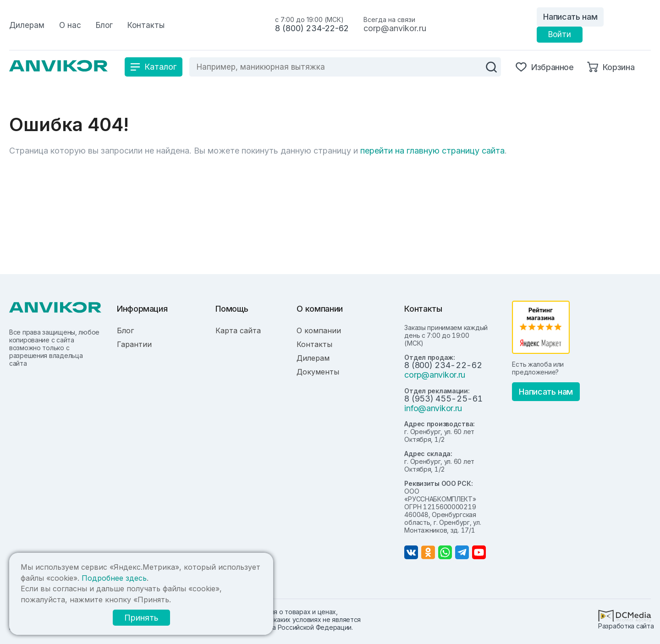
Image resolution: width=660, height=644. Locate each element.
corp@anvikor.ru (395, 28)
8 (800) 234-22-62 (312, 28)
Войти (560, 34)
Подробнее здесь (114, 578)
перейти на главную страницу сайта (432, 151)
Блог (125, 330)
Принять (141, 618)
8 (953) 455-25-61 (443, 399)
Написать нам (570, 17)
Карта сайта (238, 330)
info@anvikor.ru (433, 408)
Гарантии (134, 344)
